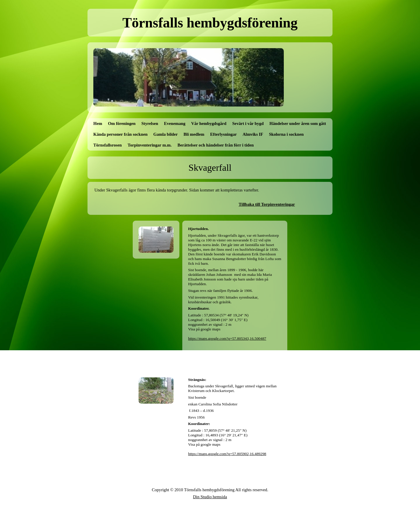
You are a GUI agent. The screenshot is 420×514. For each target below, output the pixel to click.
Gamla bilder (166, 134)
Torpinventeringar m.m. (149, 145)
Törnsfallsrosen (107, 145)
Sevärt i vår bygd (248, 123)
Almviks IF (253, 134)
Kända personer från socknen (120, 134)
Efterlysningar (224, 134)
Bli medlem (194, 134)
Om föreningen (122, 123)
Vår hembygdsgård (209, 123)
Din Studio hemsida (210, 497)
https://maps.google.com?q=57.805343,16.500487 (227, 338)
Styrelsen (150, 123)
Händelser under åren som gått (298, 123)
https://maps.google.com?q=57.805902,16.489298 (227, 454)
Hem (98, 123)
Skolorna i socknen (286, 134)
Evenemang (175, 123)
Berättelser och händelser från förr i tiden (216, 145)
